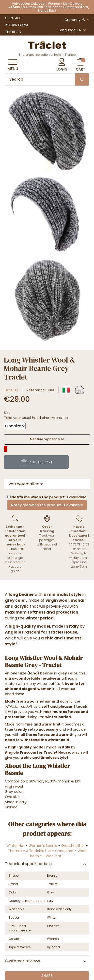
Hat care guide (15, 569)
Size (7, 413)
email (81, 549)
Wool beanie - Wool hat (58, 853)
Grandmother (73, 846)
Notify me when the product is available (47, 505)
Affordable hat (39, 851)
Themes (15, 851)
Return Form (16, 25)
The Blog (13, 32)
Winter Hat (16, 846)
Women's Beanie (43, 846)
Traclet (11, 390)
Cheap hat (64, 851)
